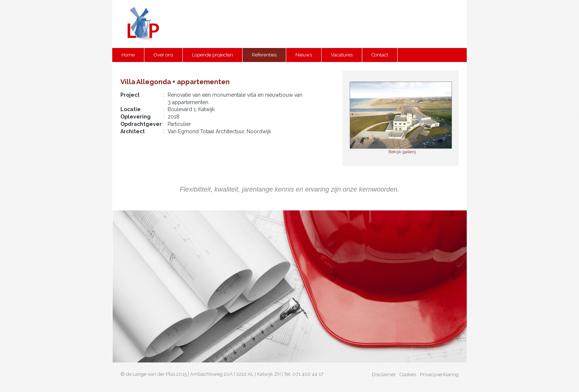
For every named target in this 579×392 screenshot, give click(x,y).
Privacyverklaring (439, 374)
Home (128, 55)
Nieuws (304, 55)
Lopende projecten (213, 55)
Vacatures (342, 55)
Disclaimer (384, 374)
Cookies (408, 374)
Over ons (163, 55)
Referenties (264, 55)
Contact (380, 55)
